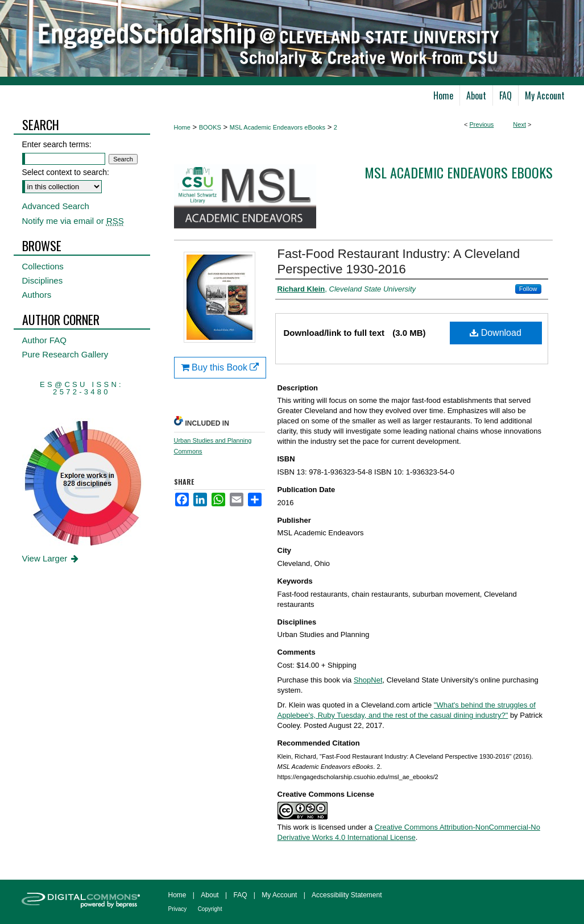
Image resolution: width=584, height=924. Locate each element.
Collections (43, 266)
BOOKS (210, 127)
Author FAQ (44, 340)
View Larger (51, 558)
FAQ (240, 895)
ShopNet (368, 680)
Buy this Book (220, 367)
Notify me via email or (73, 221)
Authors (37, 295)
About (210, 895)
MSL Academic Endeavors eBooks (277, 127)
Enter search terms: (57, 144)
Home (182, 127)
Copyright (210, 909)
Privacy (178, 909)
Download (496, 333)
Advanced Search (56, 206)
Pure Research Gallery (65, 354)
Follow (528, 289)
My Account (279, 895)
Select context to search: (66, 172)
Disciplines (43, 280)
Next (519, 124)
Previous (482, 124)
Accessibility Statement (347, 895)
